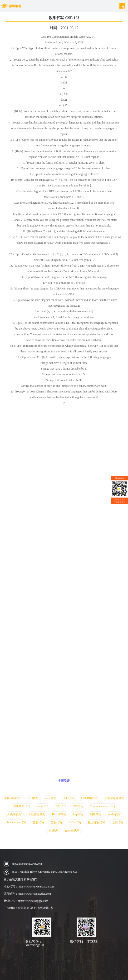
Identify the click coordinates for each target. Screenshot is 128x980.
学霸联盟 (64, 781)
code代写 (51, 798)
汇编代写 (117, 822)
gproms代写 (72, 830)
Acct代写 (33, 798)
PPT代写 (78, 806)
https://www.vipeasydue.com (34, 894)
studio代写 (114, 814)
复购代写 (38, 822)
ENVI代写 (75, 822)
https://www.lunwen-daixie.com (36, 887)
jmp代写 (54, 830)
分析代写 (56, 822)
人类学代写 (15, 814)
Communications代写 (103, 806)
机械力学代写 (89, 798)
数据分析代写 (96, 822)
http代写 (78, 814)
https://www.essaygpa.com (33, 901)
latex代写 (42, 806)
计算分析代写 (12, 798)
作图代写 (60, 806)
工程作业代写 (37, 814)
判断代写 (96, 814)
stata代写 (69, 798)
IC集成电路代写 (114, 798)
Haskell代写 (59, 814)
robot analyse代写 (15, 822)
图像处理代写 (21, 806)
